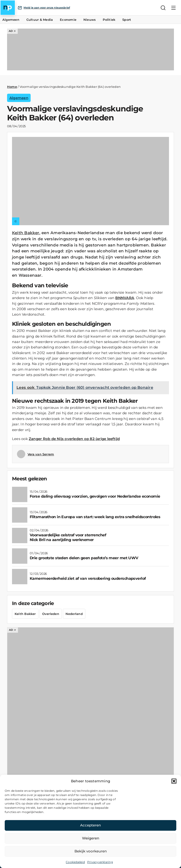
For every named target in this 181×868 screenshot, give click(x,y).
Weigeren (91, 838)
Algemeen (19, 98)
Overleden (51, 614)
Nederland (74, 614)
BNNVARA (125, 298)
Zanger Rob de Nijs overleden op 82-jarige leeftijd (74, 439)
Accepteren (90, 825)
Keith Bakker (26, 233)
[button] (174, 781)
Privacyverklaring (100, 862)
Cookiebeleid (75, 862)
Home (12, 87)
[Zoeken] (163, 8)
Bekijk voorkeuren (91, 851)
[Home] (8, 8)
